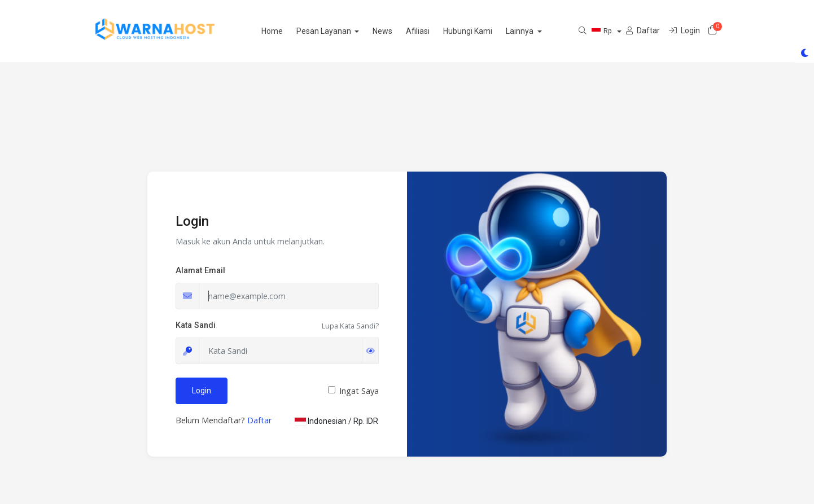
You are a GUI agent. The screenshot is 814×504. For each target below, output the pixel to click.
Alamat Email (200, 271)
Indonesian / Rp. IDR (336, 421)
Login (202, 391)
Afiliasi (436, 31)
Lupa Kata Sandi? (350, 326)
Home (290, 31)
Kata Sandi (196, 325)
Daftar (259, 420)
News (401, 31)
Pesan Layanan (342, 31)
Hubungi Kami (486, 31)
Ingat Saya (359, 391)
